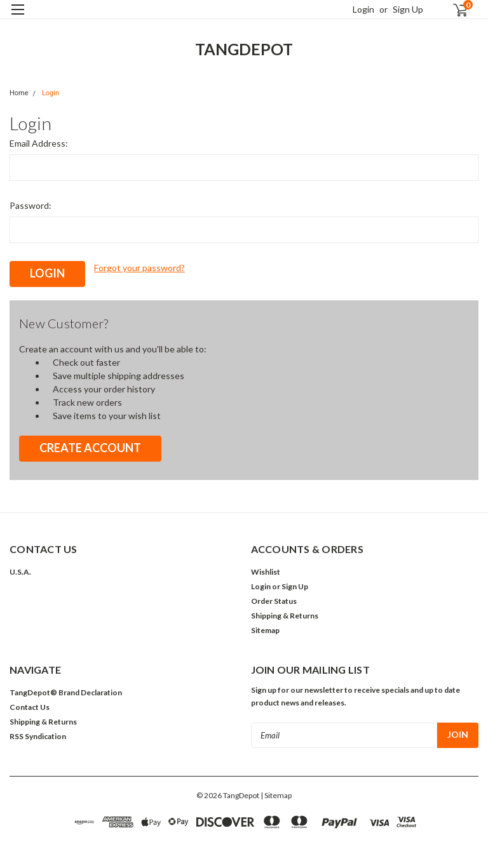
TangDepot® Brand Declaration (66, 692)
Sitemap (265, 630)
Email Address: (39, 143)
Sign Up (408, 9)
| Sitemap (276, 795)
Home (19, 93)
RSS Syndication (38, 736)
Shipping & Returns (285, 616)
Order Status (274, 601)
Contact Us (30, 707)
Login (363, 9)
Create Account (90, 448)
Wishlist (266, 572)
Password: (30, 205)
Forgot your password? (139, 268)
